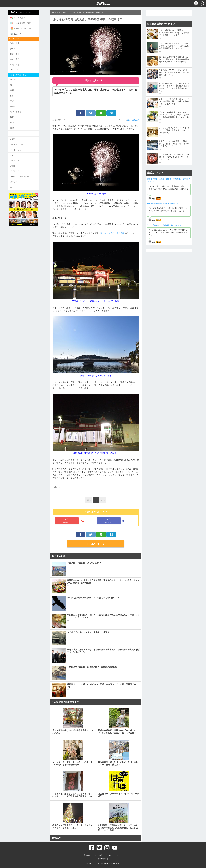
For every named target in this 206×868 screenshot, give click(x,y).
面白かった (67, 521)
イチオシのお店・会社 (28, 28)
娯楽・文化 (21, 53)
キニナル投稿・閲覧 (27, 23)
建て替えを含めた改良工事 (112, 233)
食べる (19, 78)
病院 (18, 115)
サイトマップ (22, 157)
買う (18, 83)
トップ (54, 13)
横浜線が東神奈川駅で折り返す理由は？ (163, 204)
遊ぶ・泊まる (22, 109)
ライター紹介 (22, 146)
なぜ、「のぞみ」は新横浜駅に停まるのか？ (164, 225)
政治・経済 (21, 42)
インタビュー (22, 69)
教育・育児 (21, 58)
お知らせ (20, 136)
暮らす (19, 104)
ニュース (22, 33)
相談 (18, 120)
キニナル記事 (24, 18)
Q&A (19, 152)
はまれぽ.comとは (24, 141)
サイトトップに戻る (28, 12)
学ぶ (18, 99)
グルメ (19, 48)
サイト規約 (21, 167)
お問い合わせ (22, 178)
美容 (18, 88)
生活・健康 (21, 63)
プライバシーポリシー (26, 173)
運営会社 (20, 162)
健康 (18, 125)
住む (18, 94)
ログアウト (21, 183)
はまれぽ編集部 (133, 120)
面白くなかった (109, 521)
